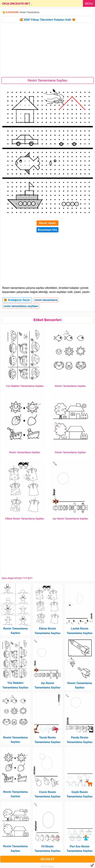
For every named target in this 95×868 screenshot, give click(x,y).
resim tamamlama (46, 300)
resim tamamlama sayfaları (21, 306)
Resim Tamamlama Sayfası (70, 386)
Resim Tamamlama (29, 12)
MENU (89, 4)
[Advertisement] (47, 50)
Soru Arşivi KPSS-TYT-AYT (17, 578)
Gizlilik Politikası (47, 866)
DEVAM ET (47, 859)
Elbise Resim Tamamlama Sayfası (25, 519)
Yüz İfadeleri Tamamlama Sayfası (25, 386)
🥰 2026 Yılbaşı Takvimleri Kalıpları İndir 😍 (47, 20)
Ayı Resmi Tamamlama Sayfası (70, 519)
